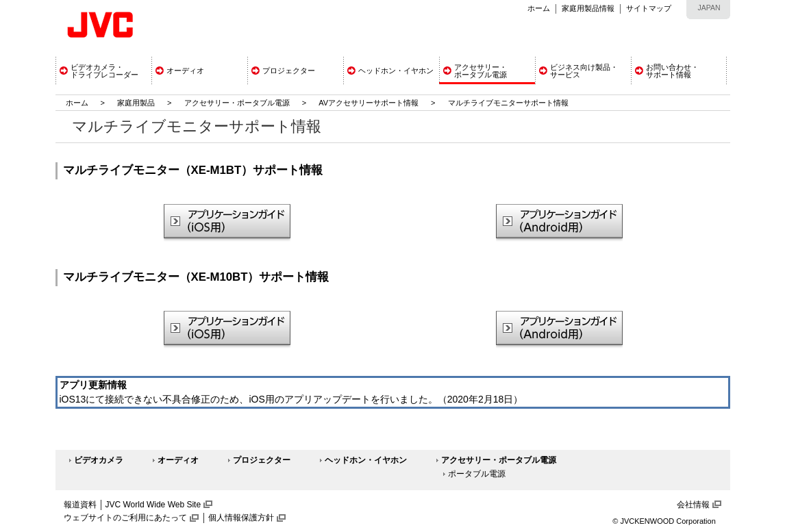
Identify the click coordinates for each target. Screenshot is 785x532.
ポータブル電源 (477, 474)
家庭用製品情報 (588, 8)
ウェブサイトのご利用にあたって (125, 518)
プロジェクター (262, 460)
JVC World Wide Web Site (153, 505)
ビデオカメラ (99, 460)
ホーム (539, 8)
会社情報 (693, 505)
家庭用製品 (136, 103)
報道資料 (80, 505)
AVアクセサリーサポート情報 (369, 103)
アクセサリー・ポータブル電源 (237, 103)
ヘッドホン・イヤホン (366, 460)
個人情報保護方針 (241, 518)
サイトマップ (649, 8)
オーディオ (178, 460)
